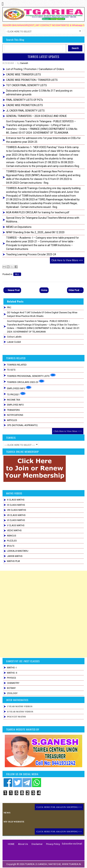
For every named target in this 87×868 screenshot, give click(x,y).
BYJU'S (11, 546)
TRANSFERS (13, 410)
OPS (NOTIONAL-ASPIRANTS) (22, 425)
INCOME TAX (14, 400)
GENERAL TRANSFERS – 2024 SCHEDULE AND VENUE (36, 116)
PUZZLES (12, 541)
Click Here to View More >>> (67, 260)
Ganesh (24, 63)
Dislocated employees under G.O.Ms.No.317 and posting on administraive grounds (39, 93)
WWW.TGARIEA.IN (71, 864)
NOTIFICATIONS (15, 415)
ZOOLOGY (12, 693)
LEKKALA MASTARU (18, 551)
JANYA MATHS (15, 556)
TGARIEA (30, 864)
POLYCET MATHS (16, 717)
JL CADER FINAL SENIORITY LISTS (25, 111)
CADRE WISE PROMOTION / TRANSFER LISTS (32, 80)
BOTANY (11, 688)
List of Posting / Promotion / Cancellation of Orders (35, 69)
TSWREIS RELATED (17, 365)
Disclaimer (37, 844)
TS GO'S (11, 370)
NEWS (7, 813)
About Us (23, 844)
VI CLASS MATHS (16, 520)
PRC (9, 307)
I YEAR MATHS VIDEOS (20, 706)
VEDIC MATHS (14, 530)
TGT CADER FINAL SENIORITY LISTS (26, 85)
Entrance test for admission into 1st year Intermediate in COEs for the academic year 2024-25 (43, 140)
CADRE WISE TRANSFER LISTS (24, 75)
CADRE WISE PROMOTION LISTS (24, 105)
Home (44, 290)
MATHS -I (12, 668)
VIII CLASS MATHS (17, 510)
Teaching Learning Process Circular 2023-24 (31, 254)
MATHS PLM (13, 561)
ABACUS (12, 536)
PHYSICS (12, 678)
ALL (17, 274)
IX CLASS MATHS (16, 505)
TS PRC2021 (17, 394)
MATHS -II (12, 673)
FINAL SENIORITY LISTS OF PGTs (24, 100)
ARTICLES (12, 420)
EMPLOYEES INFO (20, 388)
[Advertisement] (43, 614)
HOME (11, 844)
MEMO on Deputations (19, 227)
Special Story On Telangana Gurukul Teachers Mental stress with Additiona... (43, 220)
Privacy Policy (53, 844)
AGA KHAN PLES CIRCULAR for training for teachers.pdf (38, 212)
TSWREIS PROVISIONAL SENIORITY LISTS (32, 375)
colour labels (14, 337)
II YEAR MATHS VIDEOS (20, 712)
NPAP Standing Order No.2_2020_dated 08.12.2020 (35, 232)
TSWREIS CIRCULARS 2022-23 (26, 381)
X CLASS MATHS (16, 500)
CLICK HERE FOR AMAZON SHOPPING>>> (59, 807)
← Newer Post (12, 290)
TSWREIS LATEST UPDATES (43, 57)
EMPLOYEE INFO (15, 405)
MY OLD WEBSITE (14, 822)
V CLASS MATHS (16, 525)
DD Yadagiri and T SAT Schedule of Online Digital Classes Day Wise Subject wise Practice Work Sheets (42, 314)
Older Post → (75, 290)
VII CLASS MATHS (16, 515)
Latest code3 (14, 342)
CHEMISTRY (13, 683)
